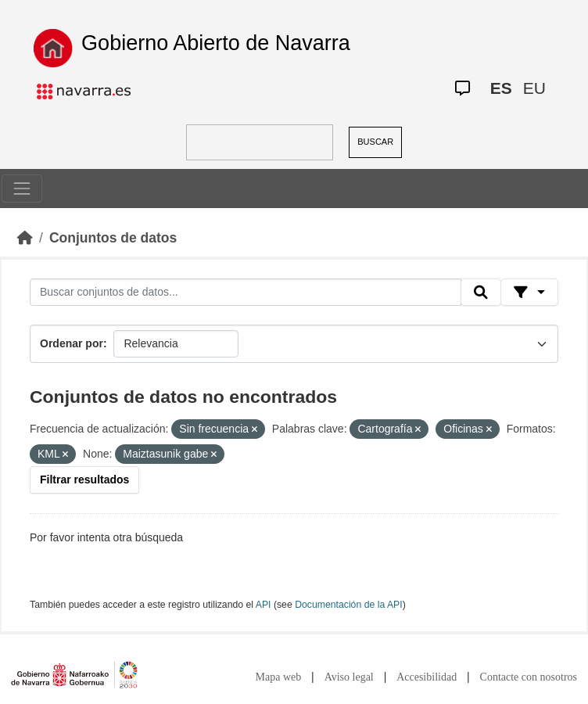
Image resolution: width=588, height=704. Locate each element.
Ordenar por (72, 343)
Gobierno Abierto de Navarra (216, 43)
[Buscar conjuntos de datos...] (246, 293)
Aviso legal (349, 677)
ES (501, 88)
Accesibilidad (427, 677)
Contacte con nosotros (529, 677)
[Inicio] (25, 238)
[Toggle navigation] (22, 189)
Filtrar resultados (84, 480)
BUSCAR (375, 142)
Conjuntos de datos (113, 238)
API (264, 605)
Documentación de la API (349, 605)
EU (534, 88)
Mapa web (279, 677)
